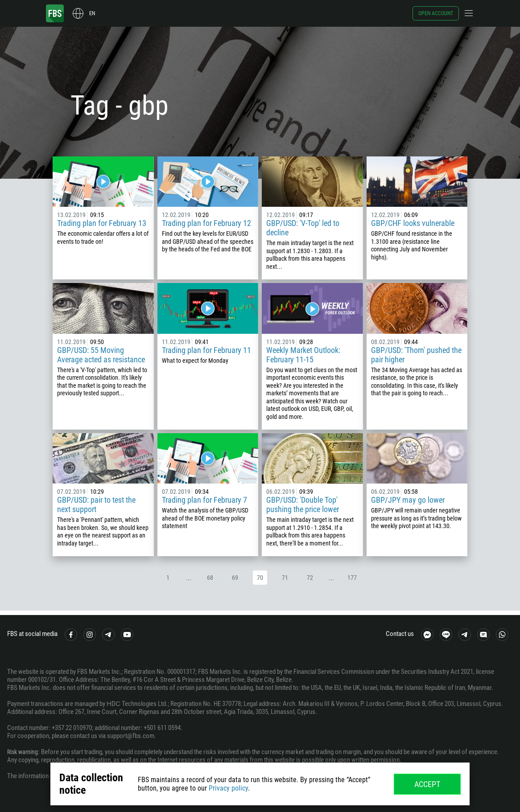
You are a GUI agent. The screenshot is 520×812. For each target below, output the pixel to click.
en (92, 13)
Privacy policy (228, 788)
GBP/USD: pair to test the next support (96, 504)
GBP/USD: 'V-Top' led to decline (303, 228)
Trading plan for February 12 (206, 223)
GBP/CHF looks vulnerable (413, 223)
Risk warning (24, 752)
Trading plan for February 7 (204, 500)
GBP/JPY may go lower (408, 500)
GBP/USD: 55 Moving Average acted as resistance (101, 355)
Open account (436, 13)
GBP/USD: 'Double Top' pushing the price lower (303, 504)
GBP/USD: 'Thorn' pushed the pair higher (416, 355)
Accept (427, 784)
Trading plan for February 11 (206, 350)
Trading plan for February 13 (102, 223)
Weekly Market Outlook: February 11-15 (303, 355)
